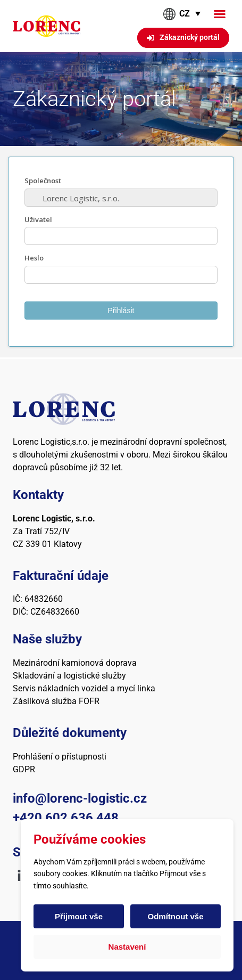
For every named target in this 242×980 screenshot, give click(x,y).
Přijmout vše (79, 916)
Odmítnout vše (175, 916)
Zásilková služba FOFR (56, 701)
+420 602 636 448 (66, 818)
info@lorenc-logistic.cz (80, 798)
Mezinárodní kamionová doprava (75, 663)
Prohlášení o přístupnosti (60, 757)
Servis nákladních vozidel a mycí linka (84, 688)
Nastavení (127, 947)
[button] (220, 14)
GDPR (24, 769)
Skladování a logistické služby (69, 676)
